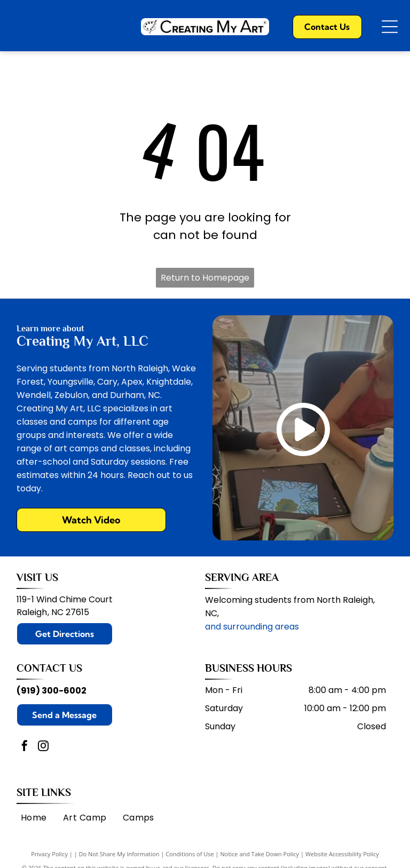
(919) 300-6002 (52, 691)
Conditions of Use (190, 854)
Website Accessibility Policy (342, 854)
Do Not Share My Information (119, 854)
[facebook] (25, 747)
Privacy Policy (49, 854)
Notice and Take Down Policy (260, 854)
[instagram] (43, 747)
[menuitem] (34, 817)
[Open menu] (390, 27)
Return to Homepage (205, 278)
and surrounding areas (252, 627)
